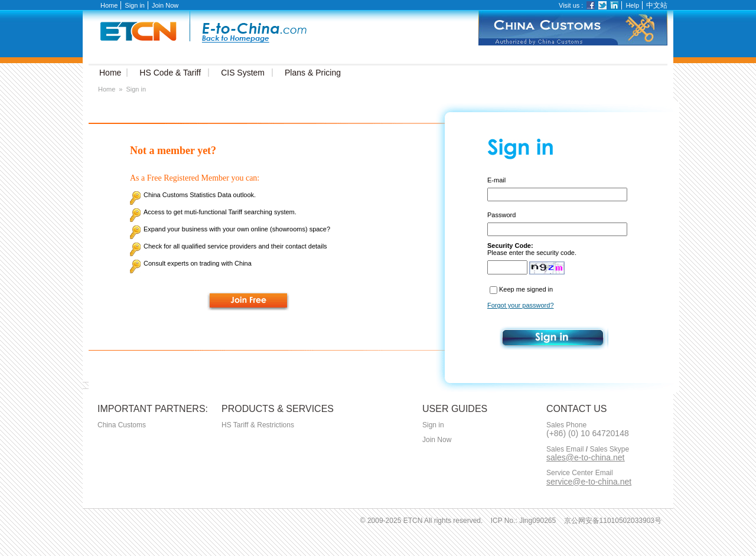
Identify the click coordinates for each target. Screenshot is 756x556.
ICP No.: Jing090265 (524, 521)
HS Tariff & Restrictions (258, 425)
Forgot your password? (521, 305)
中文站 (657, 5)
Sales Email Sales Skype (588, 449)
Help (632, 5)
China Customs (122, 425)
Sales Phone (566, 425)
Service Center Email (580, 473)
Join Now (165, 5)
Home (109, 5)
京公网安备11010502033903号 (613, 521)
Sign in (135, 5)
